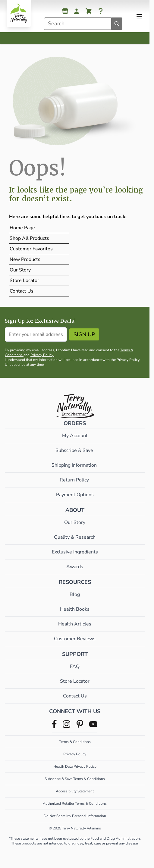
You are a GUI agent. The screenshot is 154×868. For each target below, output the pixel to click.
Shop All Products (29, 238)
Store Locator (24, 280)
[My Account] (77, 11)
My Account (75, 436)
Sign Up (84, 334)
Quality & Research (75, 537)
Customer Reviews (75, 639)
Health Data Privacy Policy (75, 766)
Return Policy (75, 480)
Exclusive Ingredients (75, 552)
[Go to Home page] (19, 13)
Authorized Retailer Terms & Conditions (75, 804)
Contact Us (22, 291)
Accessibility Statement (75, 791)
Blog (75, 594)
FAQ (75, 666)
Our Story (20, 270)
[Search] (117, 24)
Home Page (22, 228)
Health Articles (75, 624)
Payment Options (75, 495)
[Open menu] (139, 16)
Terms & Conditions (75, 742)
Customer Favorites (31, 249)
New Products (25, 259)
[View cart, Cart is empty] (89, 11)
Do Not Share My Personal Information (75, 816)
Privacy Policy (42, 355)
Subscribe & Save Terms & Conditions (75, 779)
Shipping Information (75, 465)
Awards (75, 567)
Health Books (75, 609)
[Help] (101, 11)
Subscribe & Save (75, 450)
